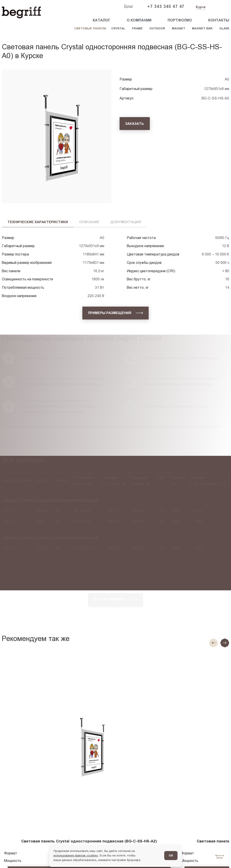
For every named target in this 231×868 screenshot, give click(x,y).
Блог (129, 7)
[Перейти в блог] (220, 857)
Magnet (179, 28)
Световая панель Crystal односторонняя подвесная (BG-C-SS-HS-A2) (89, 841)
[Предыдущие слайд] (213, 643)
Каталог (102, 20)
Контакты (219, 20)
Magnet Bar (202, 28)
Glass (224, 28)
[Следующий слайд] (225, 643)
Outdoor (157, 28)
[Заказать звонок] (219, 7)
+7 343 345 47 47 (166, 7)
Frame (137, 28)
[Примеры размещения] (115, 313)
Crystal (118, 28)
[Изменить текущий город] (200, 7)
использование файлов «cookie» (76, 855)
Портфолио (180, 20)
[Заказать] (135, 124)
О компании (139, 20)
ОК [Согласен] (171, 855)
